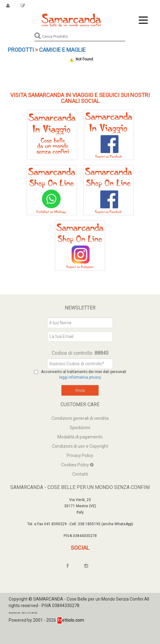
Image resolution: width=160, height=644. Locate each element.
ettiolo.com (71, 620)
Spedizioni (80, 428)
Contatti (80, 474)
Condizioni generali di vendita (80, 418)
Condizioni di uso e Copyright (80, 446)
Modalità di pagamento (80, 437)
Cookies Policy (76, 465)
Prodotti (21, 50)
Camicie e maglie (62, 50)
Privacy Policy (80, 455)
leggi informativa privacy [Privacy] (80, 377)
